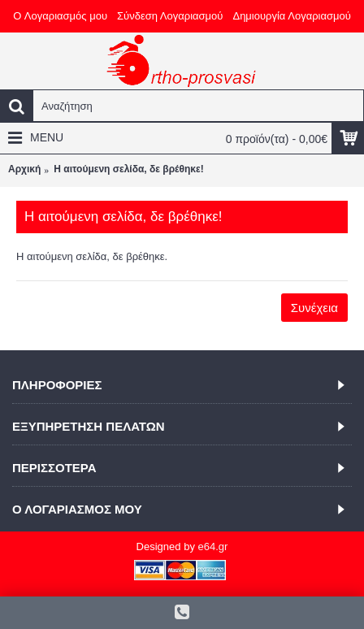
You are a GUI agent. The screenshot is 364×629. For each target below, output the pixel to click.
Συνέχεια (314, 308)
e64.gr (213, 547)
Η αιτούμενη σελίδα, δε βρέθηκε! (128, 169)
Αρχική (24, 169)
